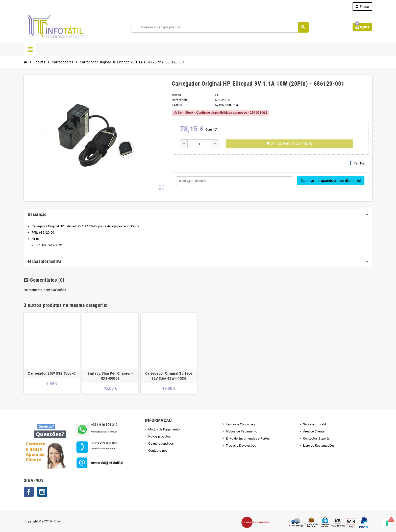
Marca (176, 95)
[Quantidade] (199, 144)
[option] (52, 353)
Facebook (29, 492)
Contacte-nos (158, 451)
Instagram (42, 492)
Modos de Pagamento (164, 429)
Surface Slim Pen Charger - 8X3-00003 (110, 376)
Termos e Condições (240, 424)
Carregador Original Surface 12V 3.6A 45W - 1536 (169, 376)
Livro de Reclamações (319, 445)
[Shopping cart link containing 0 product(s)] (362, 27)
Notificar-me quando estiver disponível (331, 181)
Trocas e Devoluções (241, 445)
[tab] (198, 214)
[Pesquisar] (220, 27)
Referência (180, 100)
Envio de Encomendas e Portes (248, 438)
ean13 (177, 105)
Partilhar (357, 163)
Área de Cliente (314, 431)
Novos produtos (159, 436)
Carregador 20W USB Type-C (52, 373)
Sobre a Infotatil (314, 424)
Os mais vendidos (161, 443)
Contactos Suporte (316, 438)
